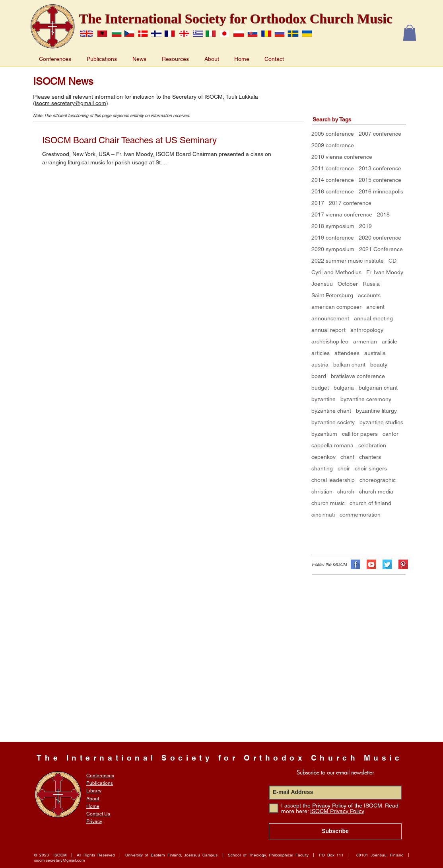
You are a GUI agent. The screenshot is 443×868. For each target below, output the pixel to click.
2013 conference (380, 168)
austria (320, 365)
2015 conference (380, 180)
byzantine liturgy (376, 411)
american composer (336, 307)
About (93, 799)
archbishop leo (330, 341)
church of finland (370, 503)
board (319, 376)
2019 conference (333, 238)
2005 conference (333, 134)
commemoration (360, 515)
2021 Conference (381, 249)
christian (322, 492)
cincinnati (323, 515)
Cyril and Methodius (336, 272)
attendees (347, 353)
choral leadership (333, 480)
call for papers (360, 434)
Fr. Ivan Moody (385, 272)
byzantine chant (331, 411)
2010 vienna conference (342, 157)
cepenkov (324, 457)
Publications (100, 783)
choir (344, 468)
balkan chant (349, 365)
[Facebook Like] (317, 530)
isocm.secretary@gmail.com (71, 103)
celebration (372, 445)
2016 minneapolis (381, 191)
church (346, 492)
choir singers (371, 468)
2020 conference (380, 238)
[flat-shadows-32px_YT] (371, 564)
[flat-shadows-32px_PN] (403, 564)
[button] (410, 33)
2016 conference (333, 191)
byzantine (324, 399)
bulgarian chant (378, 388)
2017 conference (350, 203)
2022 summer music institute (348, 261)
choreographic (378, 480)
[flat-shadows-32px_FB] (356, 564)
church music (328, 503)
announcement (330, 318)
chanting (322, 468)
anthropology (367, 330)
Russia (371, 284)
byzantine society (333, 422)
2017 (318, 203)
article (390, 341)
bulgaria (344, 388)
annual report (328, 330)
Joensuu (322, 284)
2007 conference (380, 134)
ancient (375, 307)
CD (392, 261)
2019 (365, 226)
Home (93, 806)
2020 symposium (333, 249)
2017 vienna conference (342, 215)
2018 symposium (333, 226)
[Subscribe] (335, 831)
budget (320, 388)
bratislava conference (358, 376)
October (348, 284)
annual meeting (373, 318)
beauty (379, 365)
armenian (365, 341)
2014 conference (333, 180)
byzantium (324, 434)
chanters (370, 457)
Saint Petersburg (332, 295)
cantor (391, 434)
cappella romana (332, 445)
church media (376, 492)
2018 (383, 215)
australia (375, 353)
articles (321, 353)
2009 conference (333, 145)
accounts (369, 295)
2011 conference (333, 168)
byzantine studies (381, 422)
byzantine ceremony (366, 399)
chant (347, 457)
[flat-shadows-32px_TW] (387, 564)
